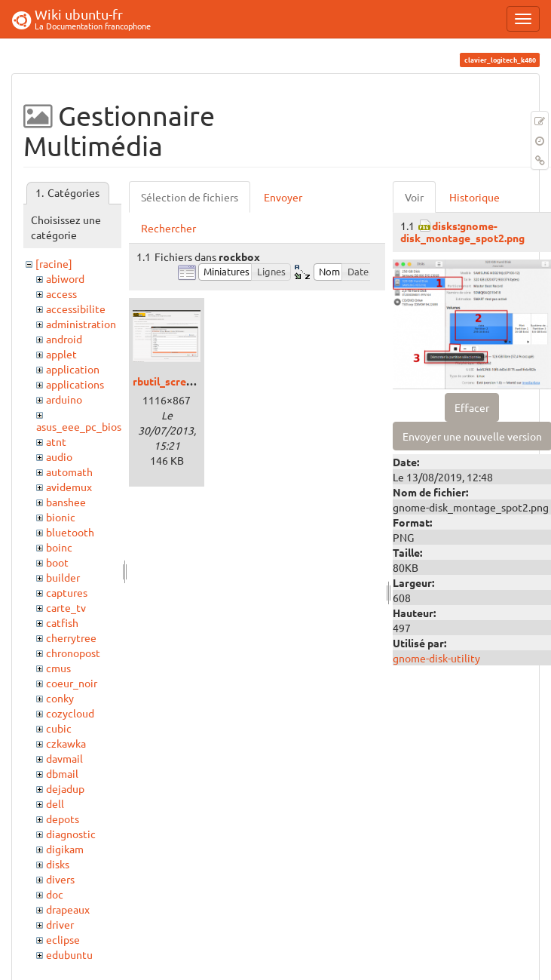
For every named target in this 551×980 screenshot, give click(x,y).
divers (60, 879)
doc (55, 894)
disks (58, 864)
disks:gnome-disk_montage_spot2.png (462, 231)
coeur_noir (72, 683)
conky (60, 698)
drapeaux (68, 909)
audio (59, 456)
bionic (61, 517)
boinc (59, 547)
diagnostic (71, 834)
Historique (474, 197)
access (61, 293)
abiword (65, 278)
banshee (66, 502)
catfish (62, 622)
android (64, 339)
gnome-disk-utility (436, 658)
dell (55, 803)
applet (61, 354)
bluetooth (70, 532)
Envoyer (283, 197)
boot (57, 562)
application (73, 369)
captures (67, 592)
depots (63, 819)
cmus (58, 668)
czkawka (66, 743)
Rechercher (168, 228)
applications (75, 384)
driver (60, 924)
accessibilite (76, 309)
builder (63, 577)
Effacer (472, 407)
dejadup (65, 788)
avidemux (69, 487)
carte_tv (66, 607)
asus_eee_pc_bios (79, 426)
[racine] (54, 263)
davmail (64, 758)
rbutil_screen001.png (185, 381)
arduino (64, 399)
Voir (414, 197)
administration (81, 324)
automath (69, 472)
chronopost (73, 653)
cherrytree (71, 637)
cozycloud (70, 713)
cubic (59, 728)
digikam (65, 849)
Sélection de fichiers (190, 197)
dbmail (62, 773)
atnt (56, 441)
